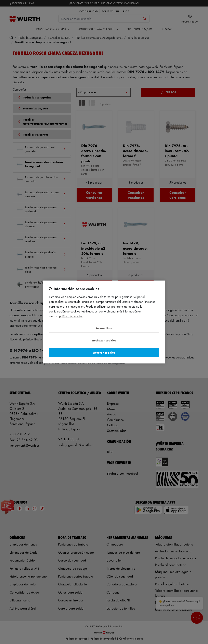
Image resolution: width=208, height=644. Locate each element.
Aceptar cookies (104, 352)
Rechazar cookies (104, 341)
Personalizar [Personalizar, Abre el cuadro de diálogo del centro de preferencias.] (104, 328)
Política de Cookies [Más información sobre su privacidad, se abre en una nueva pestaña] (71, 316)
